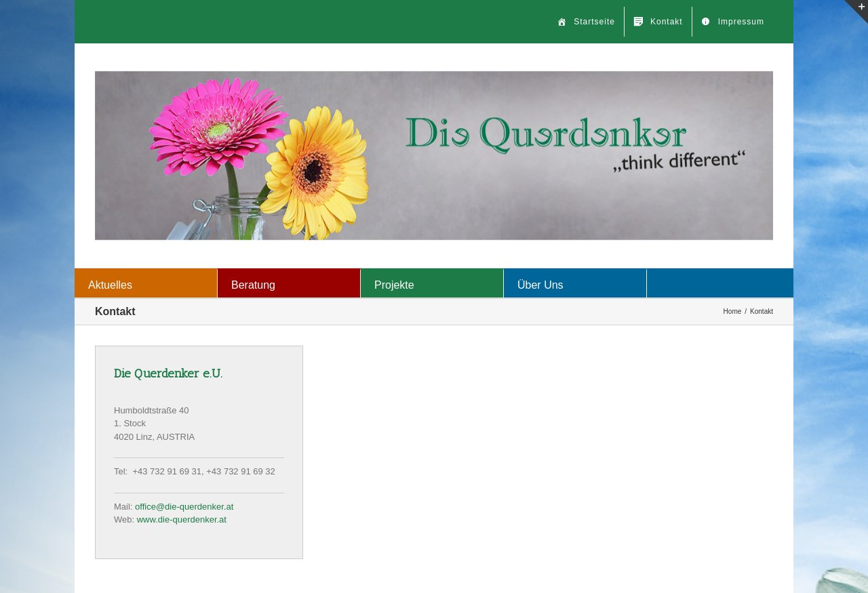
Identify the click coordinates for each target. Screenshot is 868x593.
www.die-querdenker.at (182, 519)
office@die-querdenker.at (184, 507)
